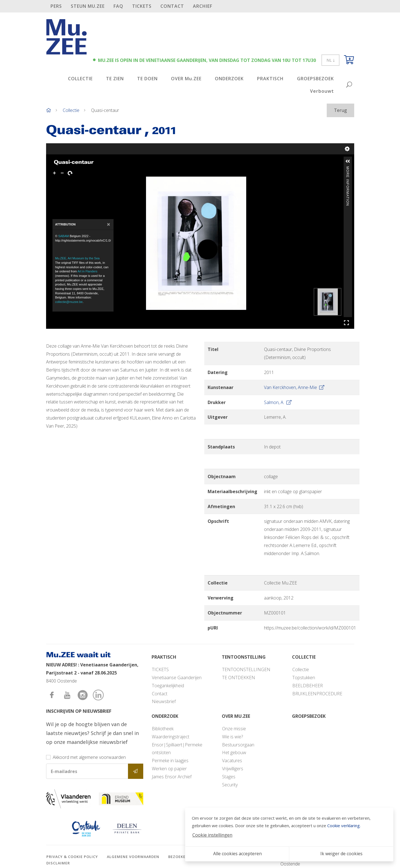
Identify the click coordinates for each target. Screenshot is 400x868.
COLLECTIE (80, 79)
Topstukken (304, 678)
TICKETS (142, 6)
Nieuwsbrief (164, 701)
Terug (340, 110)
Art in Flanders (87, 271)
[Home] (49, 110)
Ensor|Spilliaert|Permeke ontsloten (177, 749)
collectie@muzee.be (69, 302)
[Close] (108, 224)
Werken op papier (169, 769)
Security (230, 785)
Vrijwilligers (233, 769)
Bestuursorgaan (238, 745)
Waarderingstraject (171, 737)
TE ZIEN (115, 79)
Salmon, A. (278, 402)
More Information (348, 169)
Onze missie (234, 729)
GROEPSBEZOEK (315, 79)
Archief (203, 6)
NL (330, 60)
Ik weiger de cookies (341, 854)
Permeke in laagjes (170, 761)
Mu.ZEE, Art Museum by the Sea (77, 258)
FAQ (118, 6)
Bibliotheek (163, 729)
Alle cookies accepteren (237, 854)
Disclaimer (58, 863)
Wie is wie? (232, 737)
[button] (348, 161)
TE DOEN (147, 79)
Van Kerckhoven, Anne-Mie (294, 387)
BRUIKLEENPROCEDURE (317, 694)
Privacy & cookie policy (72, 857)
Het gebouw (234, 752)
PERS (56, 6)
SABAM (64, 236)
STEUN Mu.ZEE (88, 6)
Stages (229, 777)
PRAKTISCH (270, 79)
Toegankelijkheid (168, 686)
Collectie (71, 110)
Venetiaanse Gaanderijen (177, 678)
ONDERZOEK (229, 79)
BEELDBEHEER (308, 686)
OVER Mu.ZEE (186, 79)
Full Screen (346, 323)
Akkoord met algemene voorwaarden (89, 757)
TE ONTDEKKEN (239, 678)
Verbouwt (322, 91)
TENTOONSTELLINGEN (246, 669)
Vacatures (232, 761)
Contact (172, 6)
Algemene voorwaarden (133, 857)
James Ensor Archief (172, 777)
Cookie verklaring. (344, 826)
